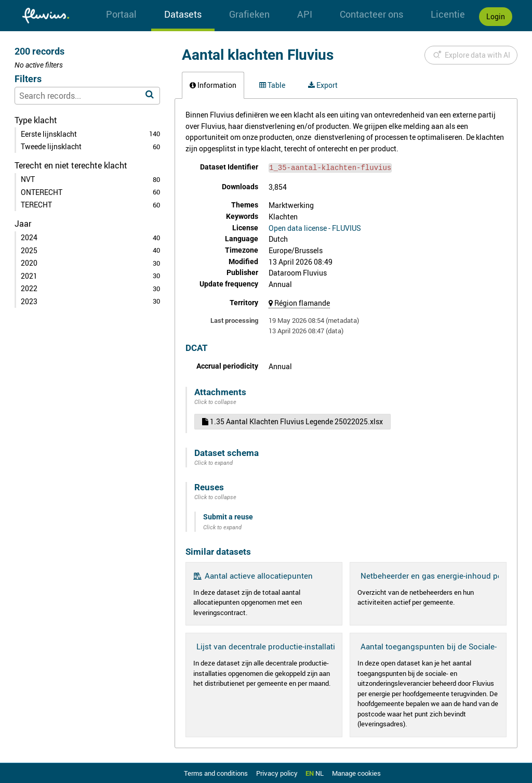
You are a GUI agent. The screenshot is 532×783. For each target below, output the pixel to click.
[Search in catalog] (150, 95)
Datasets (183, 14)
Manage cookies (356, 773)
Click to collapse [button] (215, 401)
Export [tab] (323, 85)
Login (496, 16)
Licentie (448, 14)
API (305, 14)
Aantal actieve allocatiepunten (259, 575)
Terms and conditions (217, 773)
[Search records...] (87, 96)
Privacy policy (278, 773)
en (310, 773)
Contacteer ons (371, 14)
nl (320, 773)
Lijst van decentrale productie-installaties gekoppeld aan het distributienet (329, 645)
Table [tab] (272, 85)
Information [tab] (213, 85)
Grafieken (249, 14)
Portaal (121, 14)
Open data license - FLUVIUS (315, 227)
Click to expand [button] (214, 462)
